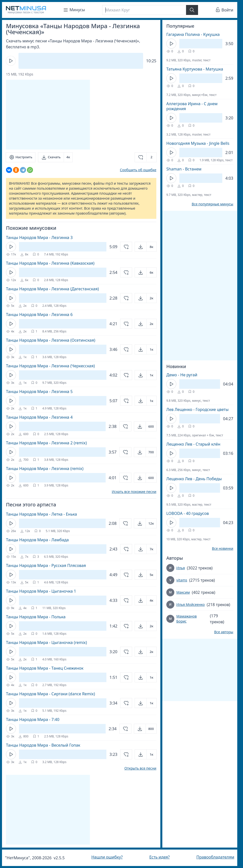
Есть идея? (160, 857)
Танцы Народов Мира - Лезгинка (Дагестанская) (52, 289)
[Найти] (192, 10)
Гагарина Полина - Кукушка (193, 34)
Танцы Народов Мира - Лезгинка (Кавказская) (50, 263)
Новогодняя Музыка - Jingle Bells (198, 143)
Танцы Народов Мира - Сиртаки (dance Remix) (50, 694)
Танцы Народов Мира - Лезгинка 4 (39, 417)
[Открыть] (146, 247)
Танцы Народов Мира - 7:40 (33, 719)
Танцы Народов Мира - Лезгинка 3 (39, 237)
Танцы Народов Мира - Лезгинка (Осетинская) (51, 340)
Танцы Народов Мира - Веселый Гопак (43, 745)
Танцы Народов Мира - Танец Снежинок (45, 668)
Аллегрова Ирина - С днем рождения (192, 106)
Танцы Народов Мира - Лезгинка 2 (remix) (46, 443)
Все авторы (224, 632)
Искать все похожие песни (134, 492)
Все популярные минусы (212, 204)
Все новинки (223, 549)
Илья (181, 568)
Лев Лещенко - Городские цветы (197, 409)
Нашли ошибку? (107, 857)
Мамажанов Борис (187, 619)
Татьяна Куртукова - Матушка (195, 69)
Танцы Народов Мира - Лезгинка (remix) (45, 469)
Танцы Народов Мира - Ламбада (37, 540)
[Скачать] (55, 157)
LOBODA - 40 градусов (188, 513)
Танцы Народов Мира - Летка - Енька (41, 514)
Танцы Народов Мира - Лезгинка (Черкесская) (50, 366)
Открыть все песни (140, 768)
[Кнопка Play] (11, 61)
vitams (182, 580)
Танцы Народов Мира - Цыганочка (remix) (46, 642)
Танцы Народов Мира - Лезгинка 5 (39, 392)
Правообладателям (215, 857)
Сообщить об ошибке (138, 170)
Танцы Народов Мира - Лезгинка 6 (39, 315)
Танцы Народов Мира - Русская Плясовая (46, 565)
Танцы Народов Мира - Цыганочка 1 (41, 591)
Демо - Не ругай (182, 375)
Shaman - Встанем (184, 169)
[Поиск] (144, 10)
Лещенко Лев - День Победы (194, 479)
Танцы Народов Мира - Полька (36, 617)
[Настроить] (21, 157)
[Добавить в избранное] (146, 157)
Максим (183, 592)
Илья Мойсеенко (191, 604)
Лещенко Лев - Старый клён (193, 444)
